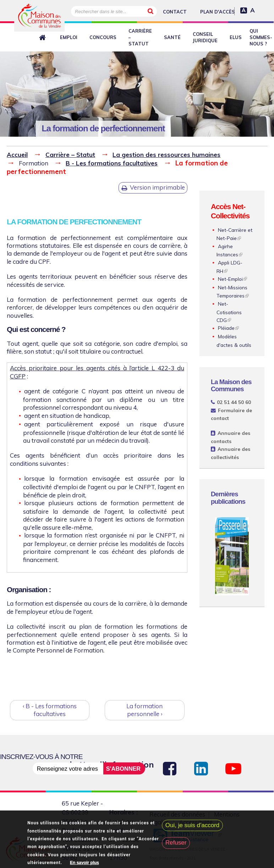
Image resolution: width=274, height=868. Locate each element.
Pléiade (226, 328)
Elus (236, 37)
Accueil (17, 155)
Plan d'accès (218, 12)
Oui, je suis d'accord (193, 827)
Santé (172, 37)
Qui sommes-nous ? (261, 37)
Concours (103, 37)
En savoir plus (84, 864)
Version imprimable (157, 187)
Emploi (69, 37)
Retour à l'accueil (44, 38)
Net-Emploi (230, 279)
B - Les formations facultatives (112, 163)
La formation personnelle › (144, 710)
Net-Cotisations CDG (229, 312)
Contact (175, 12)
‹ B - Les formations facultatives (50, 710)
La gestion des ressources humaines (166, 155)
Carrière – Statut (140, 37)
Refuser (176, 845)
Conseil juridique (205, 37)
